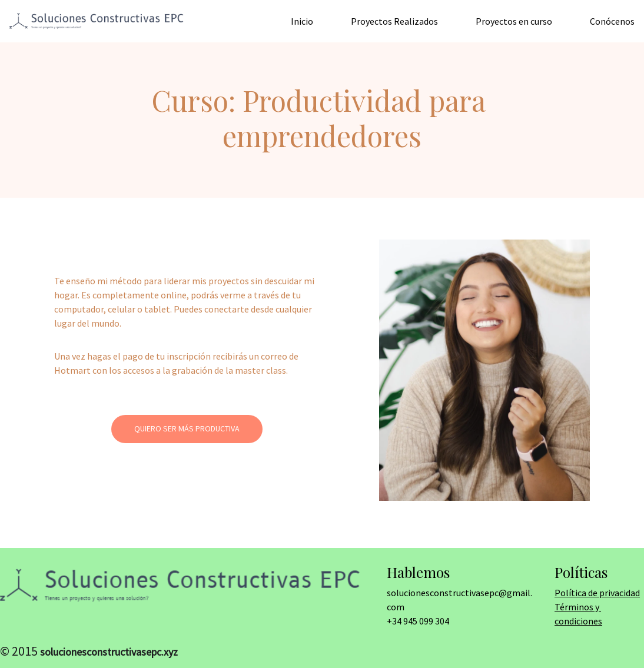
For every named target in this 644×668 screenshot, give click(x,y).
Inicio (302, 21)
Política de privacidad (597, 593)
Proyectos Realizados (394, 21)
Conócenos (612, 21)
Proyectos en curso (514, 21)
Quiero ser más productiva (187, 428)
